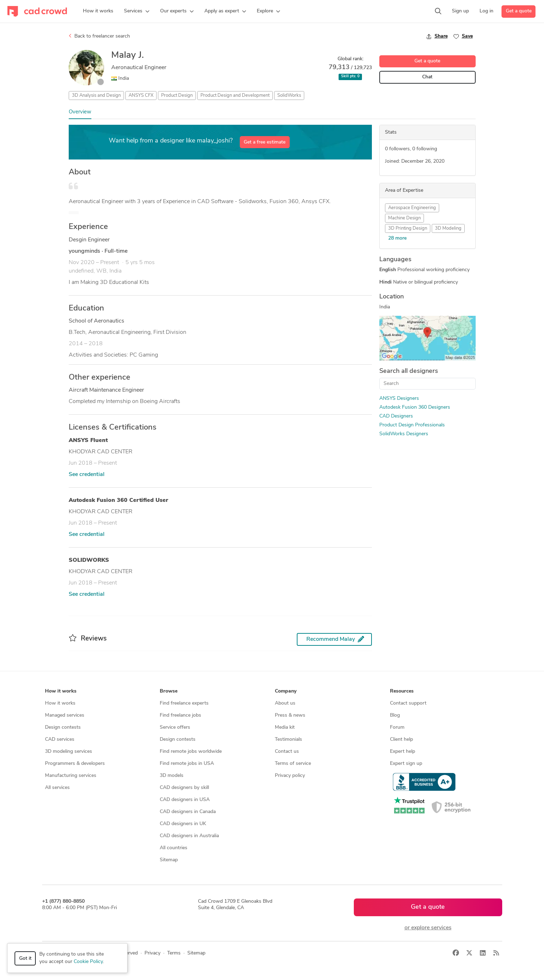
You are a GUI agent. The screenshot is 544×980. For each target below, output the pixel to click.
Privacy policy (290, 776)
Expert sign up (406, 764)
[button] (137, 11)
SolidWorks (289, 96)
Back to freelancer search (99, 36)
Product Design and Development (235, 96)
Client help (401, 740)
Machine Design (404, 218)
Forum (397, 727)
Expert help (403, 752)
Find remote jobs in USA (187, 764)
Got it (25, 959)
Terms (174, 953)
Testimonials (288, 740)
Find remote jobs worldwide (191, 752)
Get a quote (519, 11)
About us (285, 703)
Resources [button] (402, 691)
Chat (427, 77)
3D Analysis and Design (96, 96)
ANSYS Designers (399, 399)
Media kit (285, 727)
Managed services (65, 715)
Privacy (152, 953)
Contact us (287, 752)
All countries (174, 848)
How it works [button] (61, 691)
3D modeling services (69, 752)
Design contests (63, 727)
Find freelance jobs (180, 715)
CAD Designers (396, 416)
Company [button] (286, 691)
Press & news (290, 715)
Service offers (175, 727)
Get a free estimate (265, 142)
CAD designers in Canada (188, 812)
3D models (172, 776)
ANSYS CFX (141, 96)
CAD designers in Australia (189, 836)
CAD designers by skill (184, 788)
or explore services (428, 928)
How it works (60, 703)
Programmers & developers (75, 764)
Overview (80, 112)
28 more (397, 238)
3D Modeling (448, 228)
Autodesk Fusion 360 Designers (415, 407)
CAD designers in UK (183, 824)
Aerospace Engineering (412, 208)
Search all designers (409, 371)
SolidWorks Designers (404, 434)
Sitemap (169, 860)
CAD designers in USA (185, 800)
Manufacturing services (71, 776)
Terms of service (293, 764)
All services (57, 788)
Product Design (177, 96)
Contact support (408, 703)
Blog (395, 715)
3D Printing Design (408, 228)
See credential (87, 475)
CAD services (60, 740)
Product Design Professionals (412, 425)
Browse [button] (169, 691)
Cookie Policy (88, 962)
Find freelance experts (184, 703)
